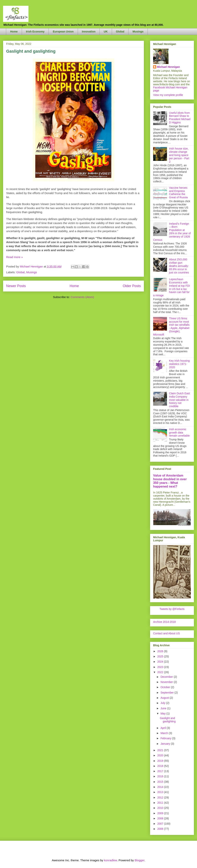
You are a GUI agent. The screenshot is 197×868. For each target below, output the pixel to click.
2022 (161, 672)
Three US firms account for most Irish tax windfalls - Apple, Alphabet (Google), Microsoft (171, 326)
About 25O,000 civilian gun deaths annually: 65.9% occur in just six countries (179, 266)
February (166, 738)
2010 (161, 808)
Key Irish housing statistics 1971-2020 (179, 364)
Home (14, 32)
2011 (161, 803)
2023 (161, 667)
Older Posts (132, 286)
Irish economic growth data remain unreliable (179, 433)
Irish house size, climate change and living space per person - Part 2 (179, 155)
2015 (161, 782)
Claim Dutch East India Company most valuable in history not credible (179, 400)
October (166, 687)
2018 (161, 766)
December (167, 677)
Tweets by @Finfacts (172, 609)
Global (120, 32)
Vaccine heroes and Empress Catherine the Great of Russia (178, 193)
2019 (161, 761)
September (167, 693)
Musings (138, 32)
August (165, 698)
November (167, 682)
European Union (63, 32)
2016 (161, 776)
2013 (161, 792)
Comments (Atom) (82, 297)
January (166, 744)
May (163, 714)
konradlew (110, 860)
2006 (161, 829)
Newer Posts (16, 286)
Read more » (15, 257)
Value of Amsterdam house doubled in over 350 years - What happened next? (170, 481)
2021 (161, 750)
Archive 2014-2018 (164, 622)
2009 (161, 813)
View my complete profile (168, 95)
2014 (161, 787)
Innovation (89, 32)
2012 (161, 797)
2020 (161, 755)
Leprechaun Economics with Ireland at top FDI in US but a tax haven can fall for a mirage (172, 287)
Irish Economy (35, 32)
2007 (161, 824)
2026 (161, 651)
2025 (161, 656)
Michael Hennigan (168, 67)
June (164, 708)
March (165, 733)
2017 (161, 771)
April (164, 728)
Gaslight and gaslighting (31, 51)
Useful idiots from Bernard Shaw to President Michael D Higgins (180, 118)
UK (106, 32)
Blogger (140, 860)
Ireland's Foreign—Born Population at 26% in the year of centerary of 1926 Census (172, 232)
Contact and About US (167, 633)
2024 (161, 662)
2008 (161, 818)
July (163, 703)
